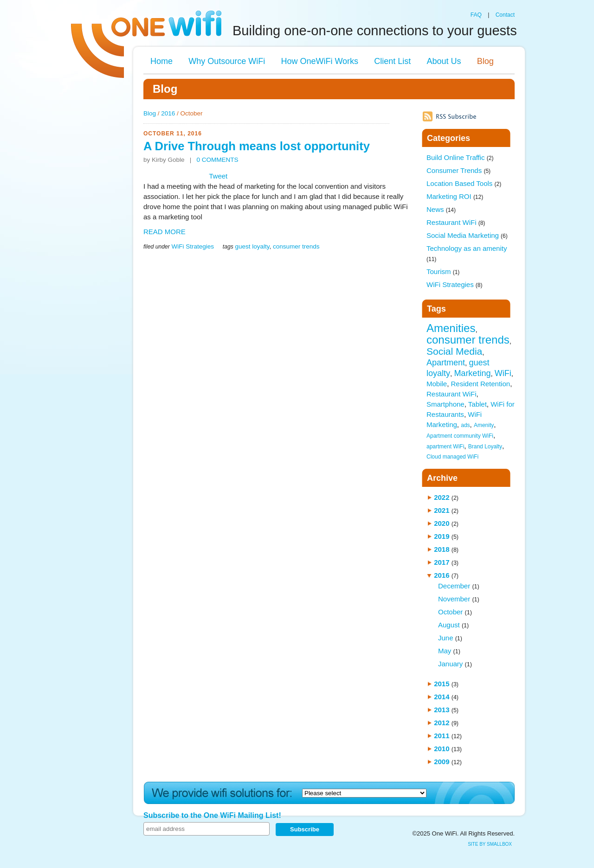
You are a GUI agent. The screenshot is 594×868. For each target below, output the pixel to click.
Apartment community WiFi (460, 436)
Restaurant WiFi (456, 222)
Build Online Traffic (460, 157)
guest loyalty (252, 246)
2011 (442, 736)
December (454, 586)
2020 (442, 523)
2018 (442, 549)
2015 (442, 684)
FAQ (476, 15)
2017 (442, 562)
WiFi (503, 373)
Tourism (443, 271)
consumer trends (296, 246)
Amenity (484, 425)
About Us (444, 61)
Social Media (454, 351)
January (450, 664)
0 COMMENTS (218, 160)
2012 (442, 723)
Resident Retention (481, 384)
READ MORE (165, 232)
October (450, 612)
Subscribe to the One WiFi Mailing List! (212, 815)
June (446, 638)
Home (161, 61)
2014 (442, 697)
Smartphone (445, 404)
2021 (442, 510)
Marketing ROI (455, 196)
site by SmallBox (490, 844)
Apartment (446, 363)
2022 (442, 497)
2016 (168, 113)
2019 (442, 536)
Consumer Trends (458, 170)
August (449, 625)
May (445, 651)
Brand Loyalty (485, 447)
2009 (442, 762)
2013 (442, 710)
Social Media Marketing (467, 235)
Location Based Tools (464, 183)
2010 (442, 749)
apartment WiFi (445, 447)
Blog (485, 61)
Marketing (472, 373)
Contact (505, 15)
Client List (392, 61)
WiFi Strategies (193, 246)
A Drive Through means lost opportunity (257, 146)
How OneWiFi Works (320, 61)
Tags (436, 309)
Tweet (218, 176)
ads (465, 425)
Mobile (437, 384)
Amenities (451, 328)
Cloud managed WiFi (452, 457)
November (454, 599)
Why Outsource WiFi (227, 61)
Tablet (478, 404)
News (441, 209)
